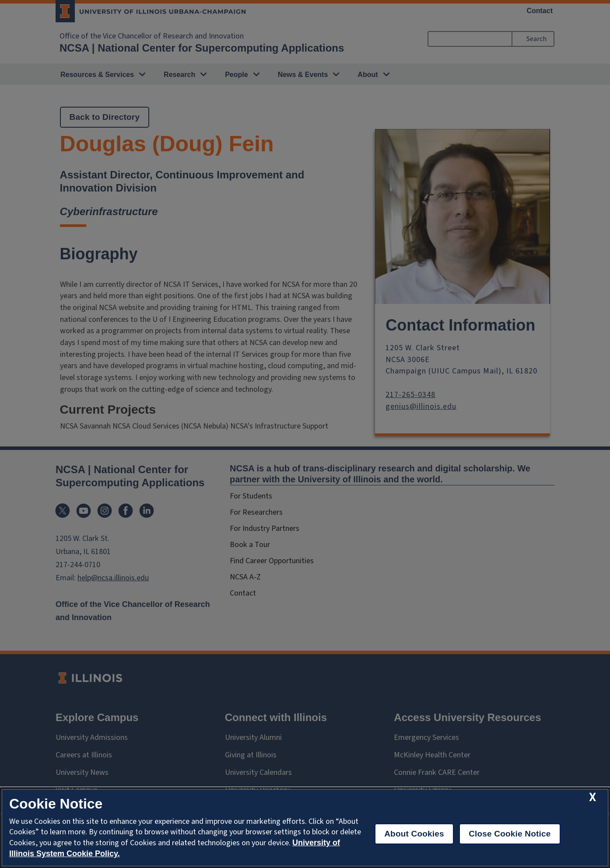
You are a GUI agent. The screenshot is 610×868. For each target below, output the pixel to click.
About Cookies (414, 834)
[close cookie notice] (592, 797)
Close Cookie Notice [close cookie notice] (510, 834)
